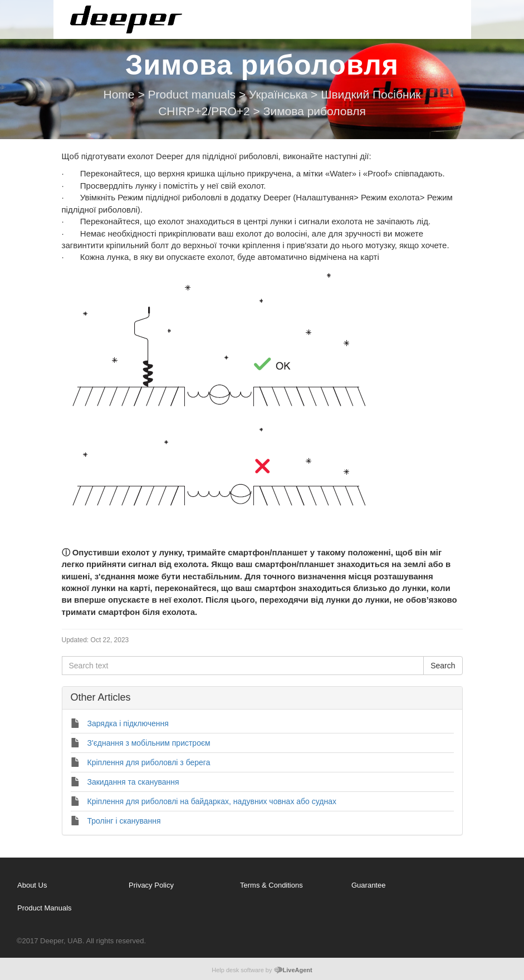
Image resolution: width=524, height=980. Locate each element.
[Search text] (243, 666)
